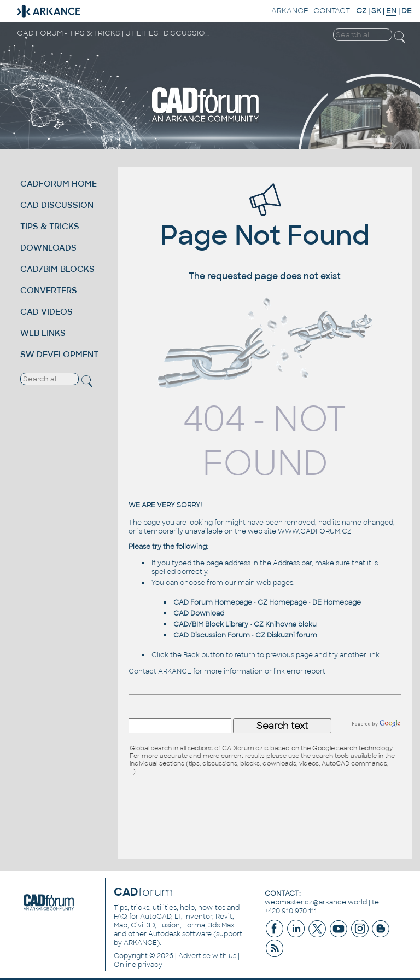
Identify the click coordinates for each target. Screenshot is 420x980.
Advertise (194, 956)
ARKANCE (290, 11)
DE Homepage (337, 602)
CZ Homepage (282, 602)
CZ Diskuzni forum (286, 635)
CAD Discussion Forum (212, 635)
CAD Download (199, 613)
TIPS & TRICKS (50, 226)
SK (376, 11)
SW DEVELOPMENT (59, 354)
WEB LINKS (43, 333)
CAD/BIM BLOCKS (57, 269)
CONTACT (332, 11)
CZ (361, 11)
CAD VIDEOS (46, 312)
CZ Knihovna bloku (285, 624)
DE (407, 11)
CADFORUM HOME (59, 184)
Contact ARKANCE (160, 671)
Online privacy (138, 965)
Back (191, 655)
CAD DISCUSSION (57, 205)
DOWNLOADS (48, 248)
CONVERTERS (49, 290)
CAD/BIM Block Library (211, 624)
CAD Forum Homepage (213, 602)
